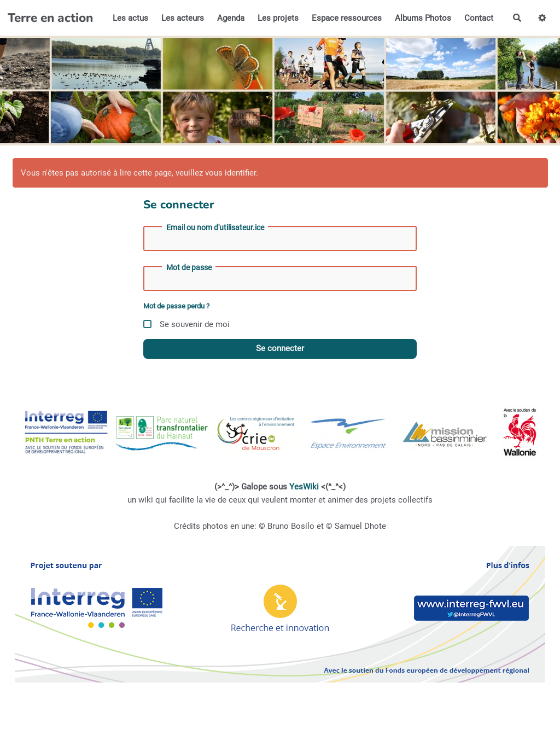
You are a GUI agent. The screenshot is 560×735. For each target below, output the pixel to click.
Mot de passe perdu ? (176, 306)
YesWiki (304, 487)
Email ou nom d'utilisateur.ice (215, 227)
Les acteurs (183, 18)
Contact (479, 18)
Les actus (130, 18)
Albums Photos (423, 18)
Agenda (231, 18)
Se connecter (280, 348)
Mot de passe (189, 267)
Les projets (278, 18)
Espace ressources (347, 18)
